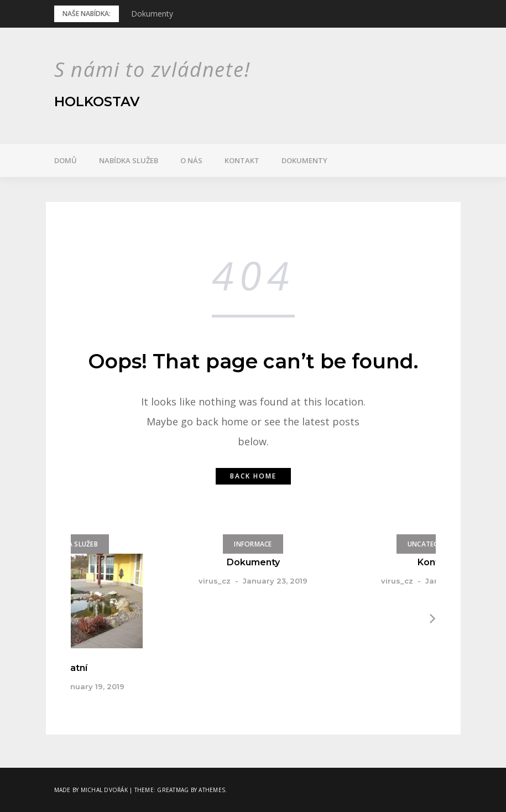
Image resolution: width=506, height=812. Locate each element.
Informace (253, 544)
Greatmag (173, 790)
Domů (66, 160)
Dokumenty (152, 14)
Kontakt (242, 160)
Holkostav (97, 101)
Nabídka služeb (129, 160)
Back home (253, 476)
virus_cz (215, 581)
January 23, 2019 (275, 581)
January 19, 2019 (93, 686)
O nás (191, 160)
